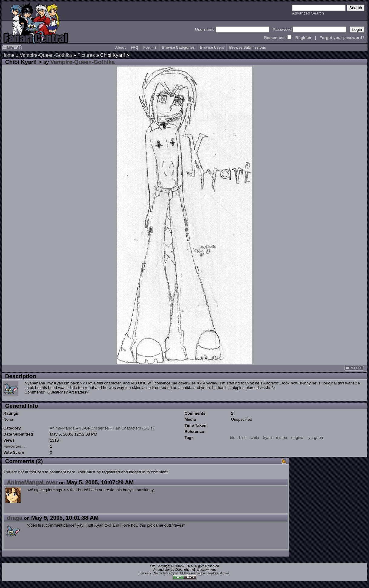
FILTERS (12, 47)
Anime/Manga (62, 428)
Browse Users (212, 47)
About (120, 47)
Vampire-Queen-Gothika (46, 55)
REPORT (354, 368)
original (298, 438)
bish (243, 438)
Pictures (86, 55)
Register (303, 38)
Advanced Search (308, 13)
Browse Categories (178, 47)
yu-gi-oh (316, 438)
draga (15, 518)
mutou (281, 438)
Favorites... (14, 446)
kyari (268, 438)
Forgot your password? (342, 38)
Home (8, 55)
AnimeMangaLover (32, 482)
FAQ (135, 47)
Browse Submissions (247, 47)
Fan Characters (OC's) (133, 428)
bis (233, 438)
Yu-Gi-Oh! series (94, 428)
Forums (150, 47)
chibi (255, 438)
